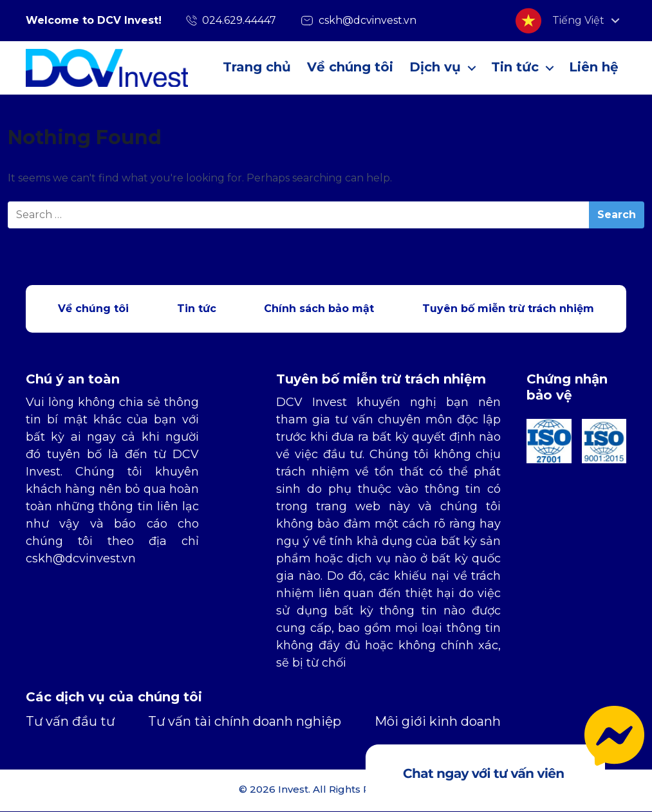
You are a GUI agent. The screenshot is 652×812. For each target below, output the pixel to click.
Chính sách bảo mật (319, 309)
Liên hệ (594, 67)
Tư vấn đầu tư (70, 721)
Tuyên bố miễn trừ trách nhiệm (508, 309)
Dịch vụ (435, 67)
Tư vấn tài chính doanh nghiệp (245, 721)
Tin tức (515, 67)
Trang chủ (257, 67)
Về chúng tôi (350, 67)
